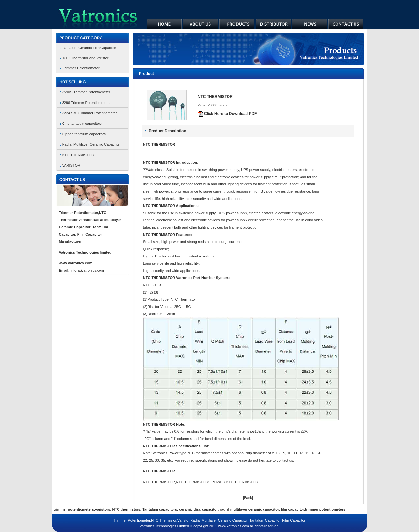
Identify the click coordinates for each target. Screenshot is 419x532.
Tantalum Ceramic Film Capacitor (90, 48)
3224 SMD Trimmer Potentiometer (90, 113)
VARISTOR (71, 165)
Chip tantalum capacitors (82, 123)
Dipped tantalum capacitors (84, 134)
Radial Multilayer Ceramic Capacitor (91, 144)
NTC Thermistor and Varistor (86, 58)
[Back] (248, 498)
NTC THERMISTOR (78, 155)
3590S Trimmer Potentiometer (86, 92)
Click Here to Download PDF (227, 114)
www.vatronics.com (75, 263)
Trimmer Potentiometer (81, 68)
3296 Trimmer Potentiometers (86, 103)
